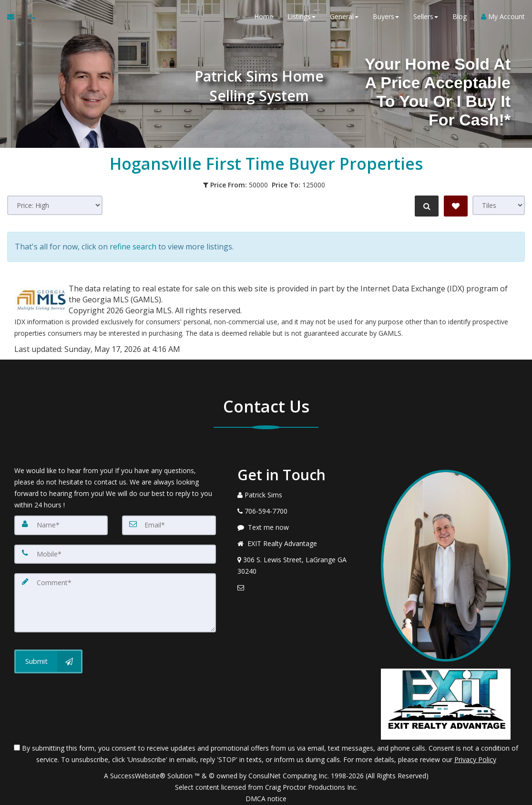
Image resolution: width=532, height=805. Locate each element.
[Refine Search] (425, 206)
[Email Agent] (15, 19)
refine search (133, 245)
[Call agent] (30, 19)
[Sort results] (55, 205)
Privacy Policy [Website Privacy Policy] (475, 755)
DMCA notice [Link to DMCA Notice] (266, 794)
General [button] (344, 19)
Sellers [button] (426, 19)
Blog (460, 19)
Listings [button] (302, 19)
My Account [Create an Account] (503, 19)
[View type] (499, 205)
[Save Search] (456, 206)
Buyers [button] (386, 19)
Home (264, 19)
